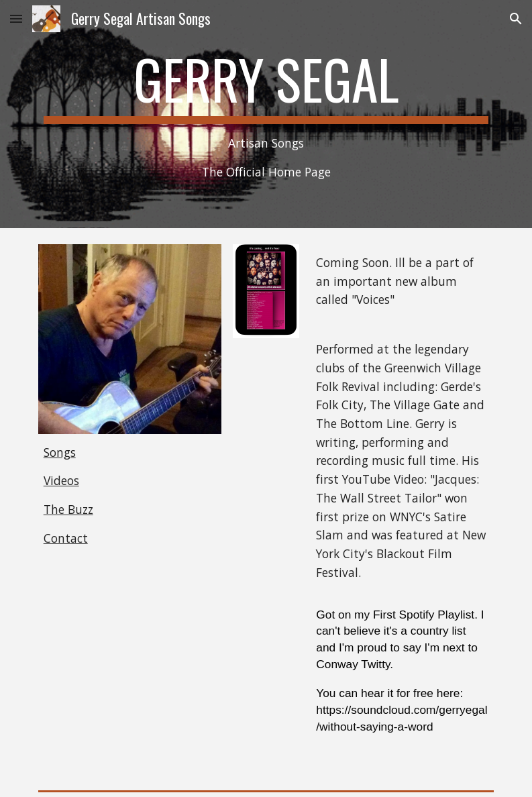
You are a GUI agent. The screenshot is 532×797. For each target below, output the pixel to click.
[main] (266, 114)
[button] (16, 18)
